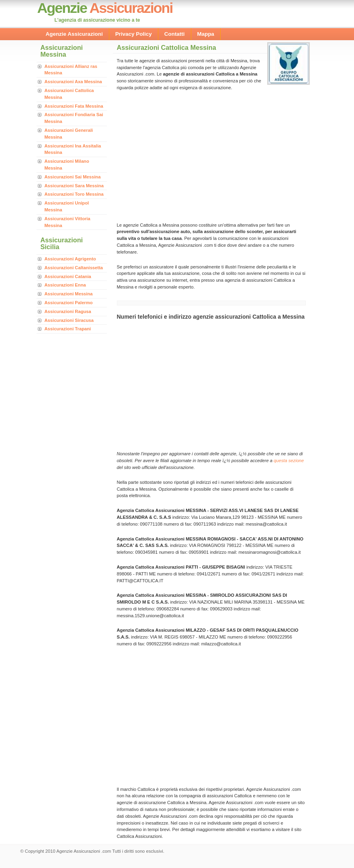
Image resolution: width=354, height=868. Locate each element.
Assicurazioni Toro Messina (74, 194)
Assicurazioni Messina (69, 294)
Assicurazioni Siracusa (69, 320)
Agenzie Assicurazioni (74, 34)
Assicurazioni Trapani (68, 329)
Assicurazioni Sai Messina (73, 177)
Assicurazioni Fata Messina (74, 106)
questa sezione (289, 461)
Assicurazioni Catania (68, 276)
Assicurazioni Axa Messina (73, 82)
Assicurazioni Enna (65, 285)
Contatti (175, 34)
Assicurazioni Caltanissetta (74, 268)
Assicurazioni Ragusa (68, 311)
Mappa (206, 34)
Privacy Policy (134, 34)
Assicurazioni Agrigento (70, 259)
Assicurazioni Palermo (69, 303)
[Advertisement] (184, 156)
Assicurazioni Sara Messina (74, 186)
